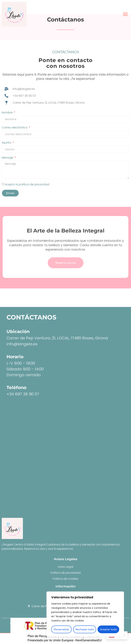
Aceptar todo (108, 629)
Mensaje (8, 158)
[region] (85, 614)
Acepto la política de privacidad (27, 184)
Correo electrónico (15, 128)
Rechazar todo (85, 629)
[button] (125, 14)
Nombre (8, 113)
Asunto (7, 143)
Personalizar (61, 629)
